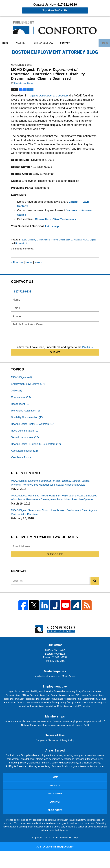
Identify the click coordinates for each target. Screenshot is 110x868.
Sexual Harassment (26, 440)
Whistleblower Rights (26, 716)
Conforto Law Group (68, 854)
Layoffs (83, 701)
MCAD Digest (22, 377)
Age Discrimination (25, 454)
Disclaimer (53, 754)
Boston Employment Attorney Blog (55, 27)
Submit (55, 352)
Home (8, 43)
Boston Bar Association (22, 735)
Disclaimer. (89, 347)
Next (40, 262)
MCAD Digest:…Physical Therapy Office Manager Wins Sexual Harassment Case (55, 487)
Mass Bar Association (48, 735)
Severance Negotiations (87, 709)
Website (25, 43)
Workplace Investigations (53, 716)
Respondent (29, 243)
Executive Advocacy (67, 701)
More (104, 43)
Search (95, 591)
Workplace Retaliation (27, 412)
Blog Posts (55, 827)
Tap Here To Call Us (55, 11)
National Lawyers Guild (86, 739)
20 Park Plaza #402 (55, 660)
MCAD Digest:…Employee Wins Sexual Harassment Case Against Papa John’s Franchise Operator (52, 505)
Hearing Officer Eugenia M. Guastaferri (38, 447)
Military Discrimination (40, 705)
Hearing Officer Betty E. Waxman (70, 240)
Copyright (40, 754)
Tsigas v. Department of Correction (50, 96)
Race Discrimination (26, 433)
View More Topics (22, 461)
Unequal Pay (89, 712)
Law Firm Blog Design (54, 863)
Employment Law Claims (29, 384)
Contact (72, 43)
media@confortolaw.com (47, 686)
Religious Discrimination (59, 709)
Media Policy (69, 686)
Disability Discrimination (40, 240)
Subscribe (55, 564)
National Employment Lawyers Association (49, 739)
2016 (24, 240)
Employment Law (48, 43)
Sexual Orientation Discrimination (62, 712)
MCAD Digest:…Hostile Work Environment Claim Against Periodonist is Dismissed (53, 522)
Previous (18, 262)
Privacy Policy (68, 754)
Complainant (22, 398)
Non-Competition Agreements (70, 705)
